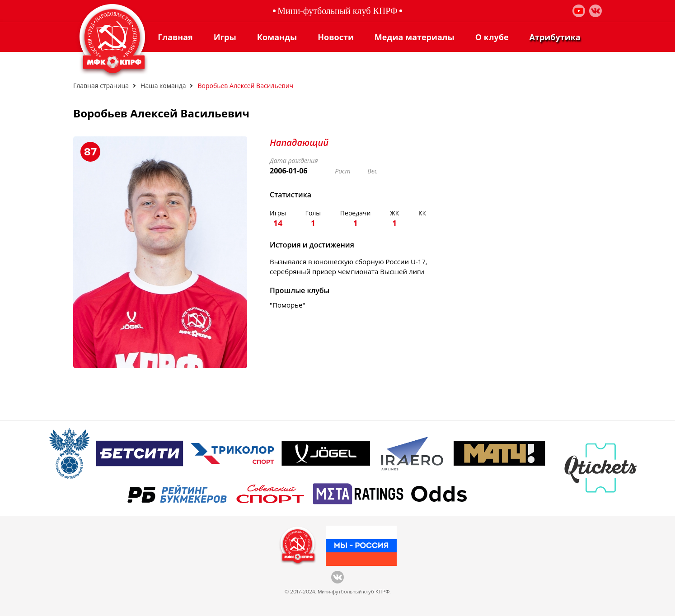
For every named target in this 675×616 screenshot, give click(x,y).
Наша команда (163, 86)
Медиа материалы (415, 37)
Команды (277, 37)
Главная (175, 37)
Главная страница (101, 86)
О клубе (492, 37)
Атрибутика (555, 37)
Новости (336, 37)
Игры (225, 37)
